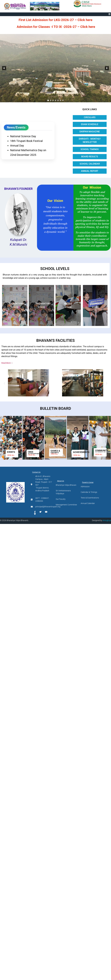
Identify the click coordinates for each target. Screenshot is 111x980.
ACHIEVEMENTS (81, 452)
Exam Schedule (90, 124)
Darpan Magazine (90, 132)
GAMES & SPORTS (55, 452)
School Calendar (90, 164)
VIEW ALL (11, 455)
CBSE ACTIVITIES (34, 453)
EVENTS (11, 452)
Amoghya (107, 520)
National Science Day (23, 136)
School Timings (90, 149)
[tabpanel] (28, 145)
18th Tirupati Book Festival (26, 141)
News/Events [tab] (16, 127)
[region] (55, 68)
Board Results (90, 157)
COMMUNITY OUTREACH (102, 452)
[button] (109, 14)
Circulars (90, 117)
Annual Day (17, 146)
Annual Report (90, 171)
